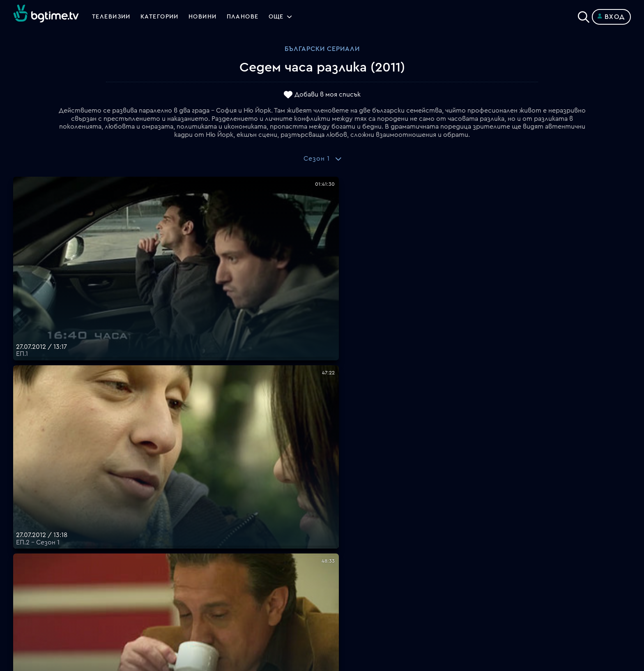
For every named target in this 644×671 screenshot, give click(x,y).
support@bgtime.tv (197, 613)
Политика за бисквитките (365, 583)
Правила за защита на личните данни (382, 573)
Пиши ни (335, 593)
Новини (213, 17)
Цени (330, 553)
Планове (335, 534)
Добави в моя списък (328, 95)
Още (292, 17)
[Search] (584, 15)
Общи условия (345, 563)
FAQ (328, 524)
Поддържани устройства (364, 544)
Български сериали (322, 49)
